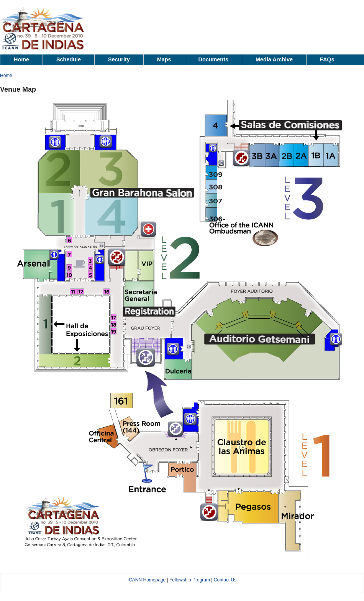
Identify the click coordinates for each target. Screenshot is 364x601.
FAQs (327, 59)
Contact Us (225, 580)
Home (21, 59)
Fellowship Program (190, 580)
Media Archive (274, 59)
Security (119, 59)
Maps (164, 59)
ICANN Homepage (147, 580)
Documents (213, 59)
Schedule (69, 59)
